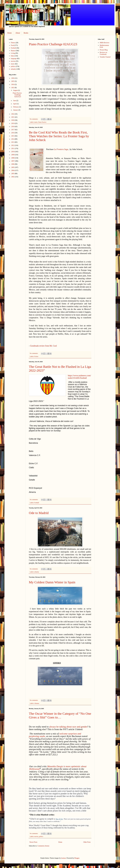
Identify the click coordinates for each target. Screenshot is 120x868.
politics (41, 836)
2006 (13, 164)
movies (36, 836)
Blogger (77, 858)
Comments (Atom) (43, 846)
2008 (13, 158)
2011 (13, 148)
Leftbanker (25, 11)
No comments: (34, 119)
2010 (13, 152)
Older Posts (87, 842)
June (15, 101)
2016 (13, 133)
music (36, 122)
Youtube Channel (105, 57)
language (14, 59)
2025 (13, 81)
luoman (63, 858)
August (16, 90)
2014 (13, 139)
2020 (13, 120)
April (15, 104)
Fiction (36, 356)
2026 (13, 78)
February (16, 107)
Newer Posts (33, 842)
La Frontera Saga (61, 149)
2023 (13, 88)
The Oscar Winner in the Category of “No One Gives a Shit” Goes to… (60, 715)
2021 (13, 117)
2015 (13, 136)
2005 (13, 167)
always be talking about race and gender (68, 727)
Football (37, 503)
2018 (13, 127)
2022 (13, 114)
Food (12, 45)
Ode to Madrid (39, 513)
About (18, 33)
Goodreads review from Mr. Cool (43, 346)
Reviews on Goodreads (103, 53)
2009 (13, 155)
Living (13, 53)
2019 (13, 123)
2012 (13, 145)
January (16, 110)
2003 (13, 174)
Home (9, 33)
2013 (13, 142)
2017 (13, 130)
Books (26, 33)
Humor (13, 51)
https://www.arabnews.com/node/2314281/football (79, 377)
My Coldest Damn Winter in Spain (52, 582)
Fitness (13, 43)
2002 (13, 177)
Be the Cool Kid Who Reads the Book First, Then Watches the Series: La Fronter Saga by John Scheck (59, 136)
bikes (13, 56)
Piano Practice (42, 122)
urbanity (37, 572)
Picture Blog (104, 50)
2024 (13, 84)
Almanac (37, 703)
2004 (13, 170)
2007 (13, 161)
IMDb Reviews (105, 43)
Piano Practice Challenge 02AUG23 (53, 44)
